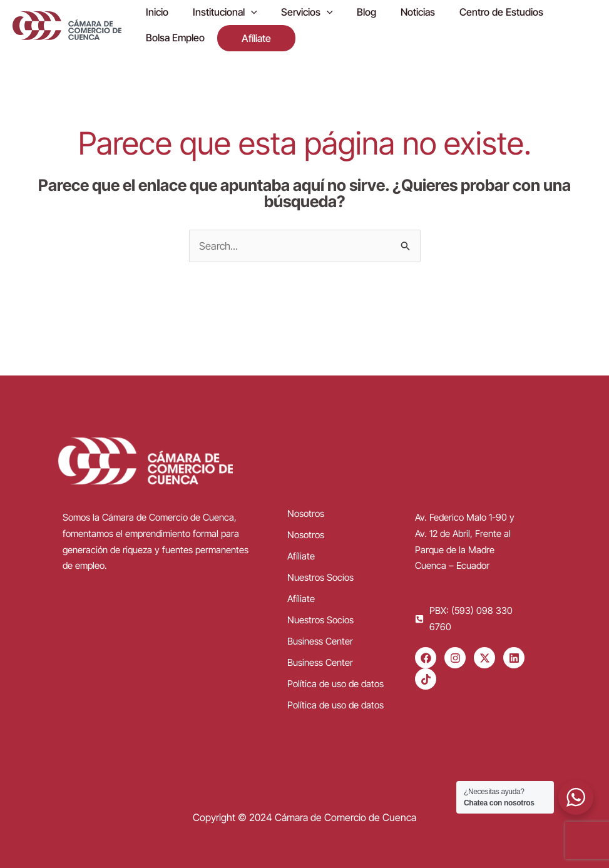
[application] (245, 14)
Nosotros (306, 513)
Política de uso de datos (335, 683)
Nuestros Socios (320, 577)
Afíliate (301, 555)
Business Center (320, 641)
